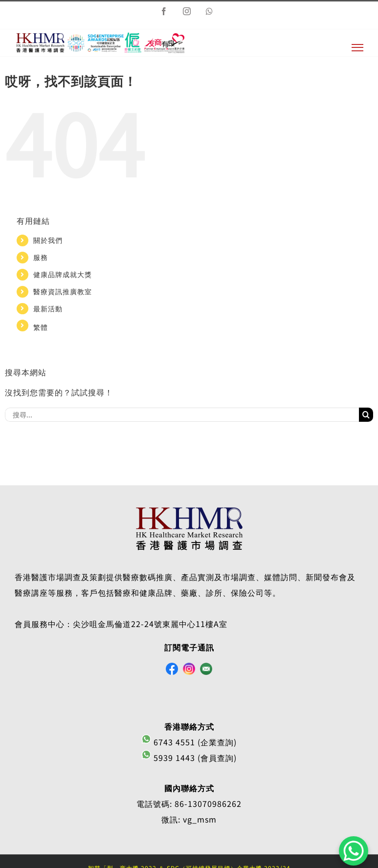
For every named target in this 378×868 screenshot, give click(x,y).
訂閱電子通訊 (189, 647)
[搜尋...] (182, 415)
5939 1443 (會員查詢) (189, 758)
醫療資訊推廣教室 (63, 291)
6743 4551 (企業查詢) (189, 742)
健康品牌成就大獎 (63, 274)
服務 (41, 257)
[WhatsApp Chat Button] (354, 851)
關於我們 (48, 240)
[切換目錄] (357, 47)
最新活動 (48, 308)
